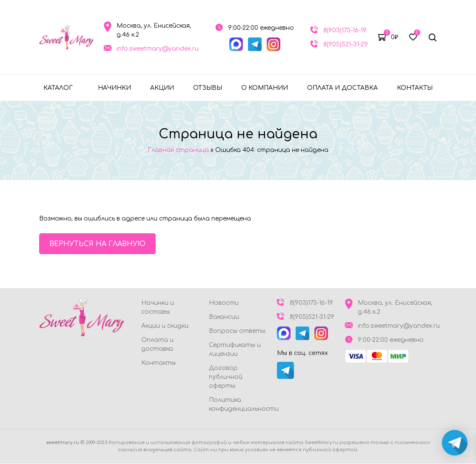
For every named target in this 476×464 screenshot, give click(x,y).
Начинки (114, 88)
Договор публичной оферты (226, 377)
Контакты (415, 88)
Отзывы (208, 88)
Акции (162, 88)
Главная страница (178, 150)
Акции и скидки (165, 326)
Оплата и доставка (342, 88)
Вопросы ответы (237, 331)
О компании (265, 88)
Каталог (58, 88)
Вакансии (224, 317)
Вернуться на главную (98, 244)
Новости (224, 303)
